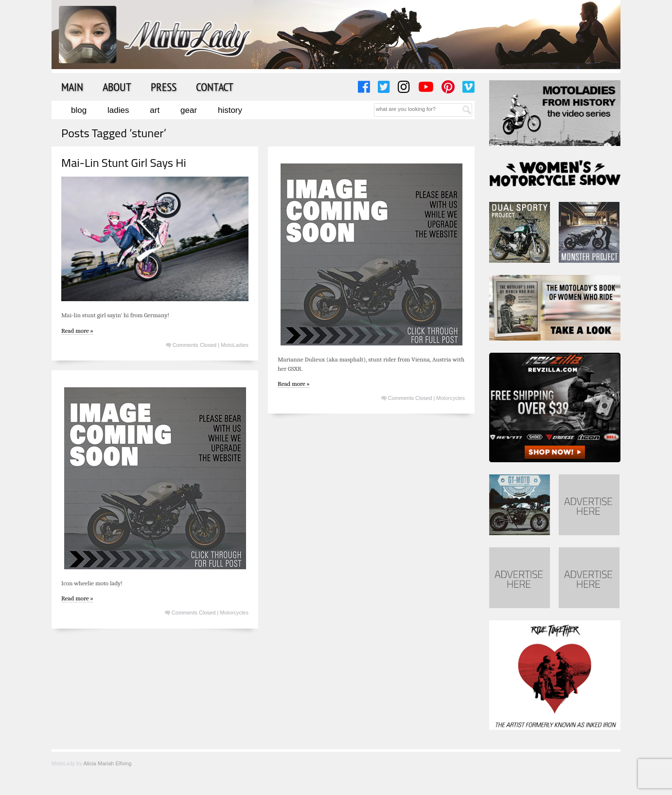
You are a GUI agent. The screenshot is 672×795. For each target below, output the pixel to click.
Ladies (118, 110)
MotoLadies (235, 345)
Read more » (77, 331)
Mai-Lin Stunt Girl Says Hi (124, 163)
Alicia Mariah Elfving (107, 763)
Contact (215, 87)
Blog (79, 110)
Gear (189, 110)
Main (72, 87)
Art (155, 110)
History (230, 110)
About (117, 87)
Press (164, 87)
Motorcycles (451, 398)
